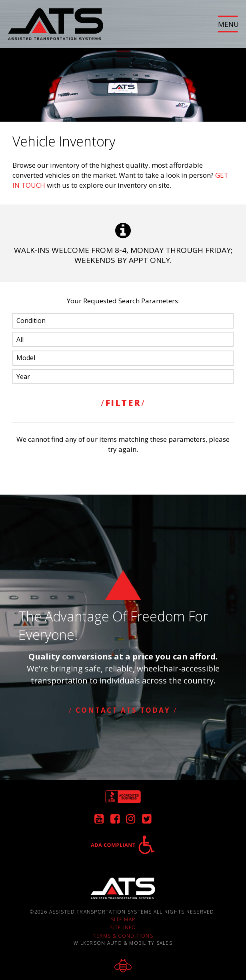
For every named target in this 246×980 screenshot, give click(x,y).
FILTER (123, 402)
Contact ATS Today (123, 710)
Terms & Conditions (123, 935)
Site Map (123, 919)
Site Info (123, 927)
